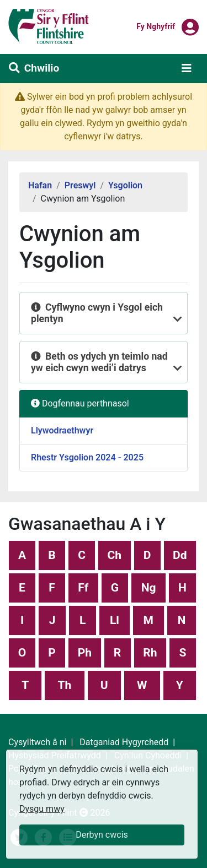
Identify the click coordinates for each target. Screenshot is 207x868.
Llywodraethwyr (62, 430)
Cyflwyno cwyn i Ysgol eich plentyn (97, 313)
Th (65, 685)
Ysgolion (125, 185)
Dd (180, 555)
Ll (115, 620)
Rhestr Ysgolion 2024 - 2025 (87, 457)
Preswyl (80, 185)
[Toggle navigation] (187, 68)
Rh (150, 653)
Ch (115, 555)
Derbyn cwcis (102, 835)
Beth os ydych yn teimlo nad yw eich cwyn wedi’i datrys (99, 362)
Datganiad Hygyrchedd (124, 742)
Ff (83, 588)
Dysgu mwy (42, 809)
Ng (149, 588)
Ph (85, 653)
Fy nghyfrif (156, 26)
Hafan (40, 185)
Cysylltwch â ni (37, 742)
